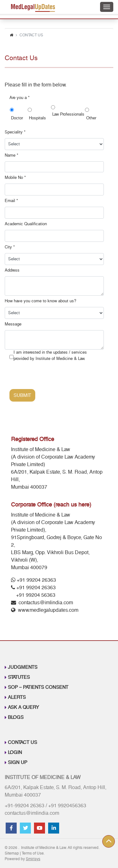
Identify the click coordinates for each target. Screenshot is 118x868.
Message (13, 324)
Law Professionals (68, 117)
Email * (11, 201)
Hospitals (38, 118)
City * (10, 247)
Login (15, 752)
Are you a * (20, 98)
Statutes (19, 677)
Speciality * (15, 132)
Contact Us (22, 742)
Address (12, 270)
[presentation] (57, 377)
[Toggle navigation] (107, 7)
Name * (11, 155)
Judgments (23, 667)
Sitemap (12, 853)
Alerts (17, 697)
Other (91, 118)
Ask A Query (23, 707)
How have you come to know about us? (40, 301)
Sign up (18, 762)
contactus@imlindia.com (46, 603)
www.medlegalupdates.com (48, 610)
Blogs (16, 717)
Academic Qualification (26, 224)
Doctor (18, 118)
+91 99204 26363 (34, 580)
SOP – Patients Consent (38, 687)
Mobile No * (15, 178)
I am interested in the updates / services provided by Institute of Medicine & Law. (50, 356)
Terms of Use (33, 853)
